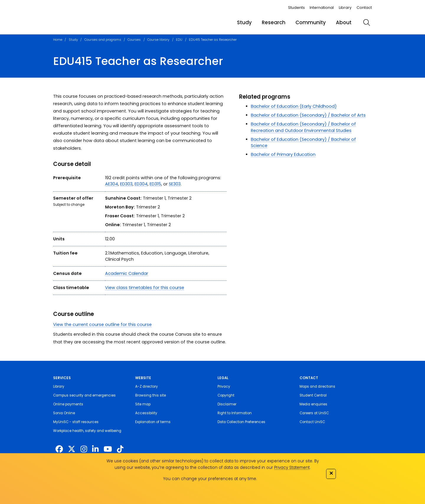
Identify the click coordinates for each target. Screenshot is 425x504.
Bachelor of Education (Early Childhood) (294, 106)
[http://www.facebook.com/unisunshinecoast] (59, 449)
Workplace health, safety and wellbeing (87, 431)
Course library (158, 40)
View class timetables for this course (145, 288)
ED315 (155, 184)
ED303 (126, 184)
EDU (179, 40)
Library (345, 8)
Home (58, 40)
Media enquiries (313, 404)
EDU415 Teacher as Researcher (213, 40)
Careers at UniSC (314, 413)
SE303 (175, 184)
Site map (143, 404)
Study (244, 22)
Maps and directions (317, 386)
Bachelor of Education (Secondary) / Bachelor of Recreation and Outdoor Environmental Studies (303, 127)
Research (274, 22)
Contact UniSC (312, 422)
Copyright (226, 395)
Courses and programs (103, 40)
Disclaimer (227, 404)
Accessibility (146, 413)
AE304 (112, 184)
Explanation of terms (153, 422)
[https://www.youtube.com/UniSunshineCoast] (108, 449)
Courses (134, 40)
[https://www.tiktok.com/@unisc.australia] (120, 449)
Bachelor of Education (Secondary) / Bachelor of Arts (308, 115)
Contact (364, 8)
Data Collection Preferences (241, 422)
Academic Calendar (127, 273)
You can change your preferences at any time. (210, 479)
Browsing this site (151, 395)
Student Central (313, 395)
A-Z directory (147, 386)
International (322, 8)
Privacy (224, 386)
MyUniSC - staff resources (76, 422)
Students (296, 8)
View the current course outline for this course (102, 324)
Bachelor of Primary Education (283, 154)
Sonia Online (64, 413)
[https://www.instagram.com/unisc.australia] (84, 449)
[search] (367, 22)
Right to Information (235, 413)
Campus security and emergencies (84, 395)
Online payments (68, 404)
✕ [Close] (331, 473)
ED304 (141, 184)
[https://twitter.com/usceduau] (72, 449)
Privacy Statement (292, 468)
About (344, 22)
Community (311, 22)
